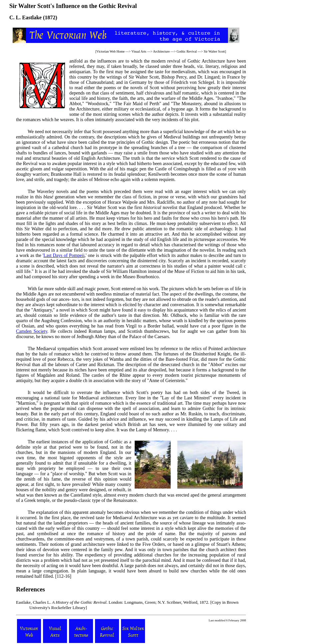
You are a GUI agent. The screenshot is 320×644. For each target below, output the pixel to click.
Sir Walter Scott (214, 51)
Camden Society (32, 331)
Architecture (161, 51)
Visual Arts (139, 51)
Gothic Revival (187, 51)
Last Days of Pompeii (64, 255)
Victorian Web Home (110, 51)
